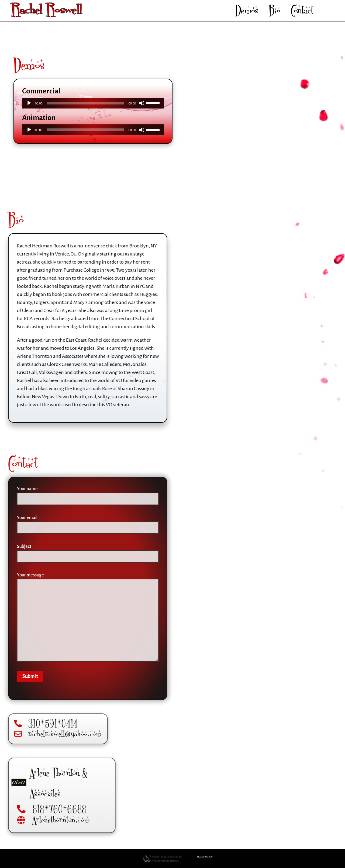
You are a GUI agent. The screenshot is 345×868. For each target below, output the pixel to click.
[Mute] (142, 103)
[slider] (86, 103)
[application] (93, 103)
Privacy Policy (204, 857)
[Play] (29, 103)
